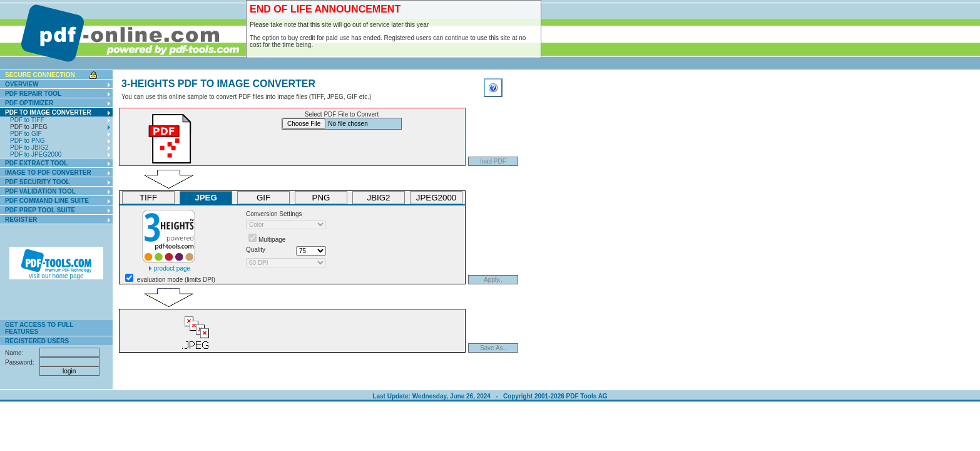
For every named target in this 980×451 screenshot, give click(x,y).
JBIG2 (378, 198)
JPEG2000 (436, 198)
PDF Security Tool (38, 182)
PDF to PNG (28, 141)
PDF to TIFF (27, 120)
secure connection (40, 75)
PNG (321, 198)
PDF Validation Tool (40, 191)
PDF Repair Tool (33, 94)
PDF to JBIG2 (29, 148)
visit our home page (56, 273)
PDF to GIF (26, 134)
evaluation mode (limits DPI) (176, 280)
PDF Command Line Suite (47, 201)
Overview (22, 84)
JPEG (206, 198)
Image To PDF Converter (48, 173)
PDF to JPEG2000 (36, 154)
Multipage (272, 240)
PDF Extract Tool (36, 163)
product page (169, 265)
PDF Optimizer (29, 103)
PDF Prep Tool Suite (40, 210)
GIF (263, 198)
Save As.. (493, 348)
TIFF (148, 198)
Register (21, 220)
